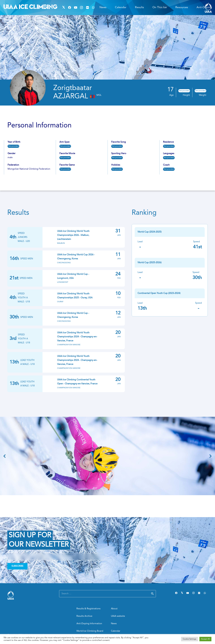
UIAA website (118, 616)
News (114, 624)
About (114, 609)
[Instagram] (81, 8)
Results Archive (84, 616)
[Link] (30, 595)
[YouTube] (76, 8)
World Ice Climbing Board (90, 631)
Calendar (116, 631)
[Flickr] (87, 8)
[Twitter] (64, 8)
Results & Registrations (88, 609)
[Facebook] (70, 8)
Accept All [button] (205, 639)
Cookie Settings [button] (190, 639)
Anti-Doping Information (89, 624)
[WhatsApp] (93, 8)
